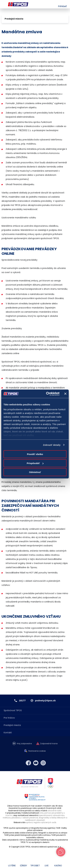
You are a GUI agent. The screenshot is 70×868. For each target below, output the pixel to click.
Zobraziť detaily (52, 445)
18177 (22, 701)
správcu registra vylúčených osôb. (41, 822)
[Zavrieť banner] (65, 394)
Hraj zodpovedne (24, 744)
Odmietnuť (35, 472)
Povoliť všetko (35, 454)
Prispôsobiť (35, 463)
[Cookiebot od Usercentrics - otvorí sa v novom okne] (46, 394)
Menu (3, 4)
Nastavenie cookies (37, 751)
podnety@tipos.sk (45, 701)
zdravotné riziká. (55, 811)
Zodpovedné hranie (49, 744)
